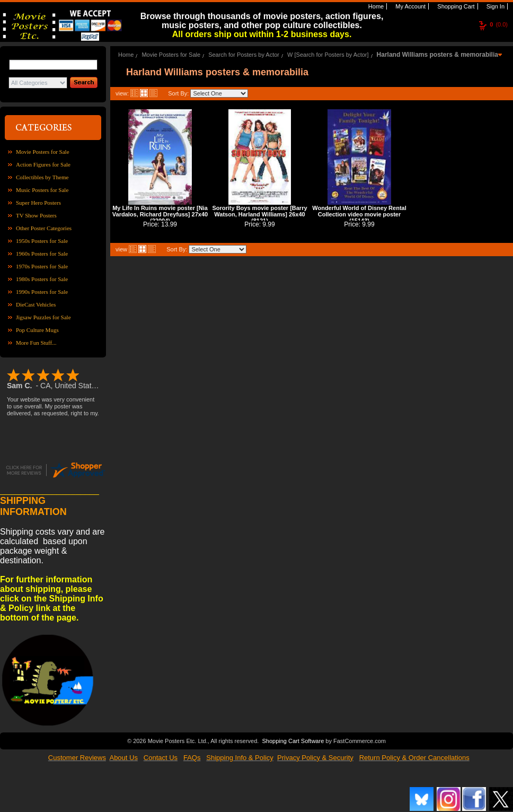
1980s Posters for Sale (42, 279)
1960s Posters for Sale (42, 254)
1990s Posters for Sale (42, 292)
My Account (410, 6)
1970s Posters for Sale (42, 266)
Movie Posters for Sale (43, 152)
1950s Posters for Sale (42, 241)
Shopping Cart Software (293, 741)
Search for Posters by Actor (244, 55)
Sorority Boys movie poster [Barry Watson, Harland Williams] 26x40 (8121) (259, 214)
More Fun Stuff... (36, 343)
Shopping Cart (455, 6)
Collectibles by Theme (42, 177)
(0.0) (499, 24)
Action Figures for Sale (43, 164)
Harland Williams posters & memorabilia (437, 55)
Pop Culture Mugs (37, 330)
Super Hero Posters (38, 203)
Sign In (495, 6)
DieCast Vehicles (36, 304)
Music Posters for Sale (42, 190)
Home (375, 6)
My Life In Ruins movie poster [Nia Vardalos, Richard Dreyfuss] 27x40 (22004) (160, 214)
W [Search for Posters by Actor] (328, 55)
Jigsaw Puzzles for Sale (43, 317)
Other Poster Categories (44, 228)
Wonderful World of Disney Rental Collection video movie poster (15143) (359, 214)
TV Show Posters (36, 215)
